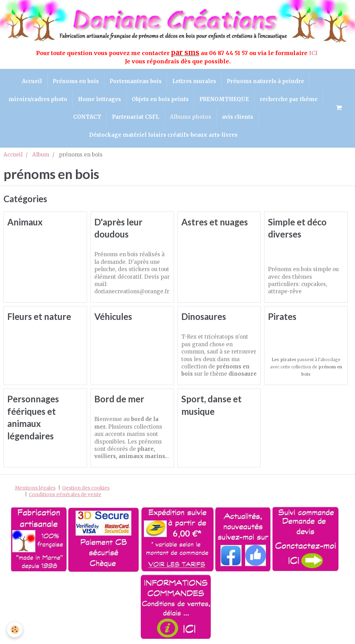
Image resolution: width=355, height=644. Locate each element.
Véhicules (113, 317)
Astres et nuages (215, 222)
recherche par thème (289, 99)
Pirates (282, 317)
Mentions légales (35, 488)
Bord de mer (119, 399)
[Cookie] (15, 630)
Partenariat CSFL (136, 117)
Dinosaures (204, 317)
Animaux (25, 222)
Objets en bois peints (160, 99)
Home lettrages (99, 99)
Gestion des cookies (86, 488)
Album (41, 155)
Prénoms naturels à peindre (265, 81)
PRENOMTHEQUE (224, 99)
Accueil (32, 81)
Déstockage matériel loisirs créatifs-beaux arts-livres (163, 135)
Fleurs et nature (39, 317)
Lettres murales (194, 81)
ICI (314, 53)
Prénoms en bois (76, 81)
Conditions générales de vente (65, 495)
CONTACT (87, 117)
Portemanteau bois (136, 81)
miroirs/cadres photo (38, 99)
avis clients (237, 117)
